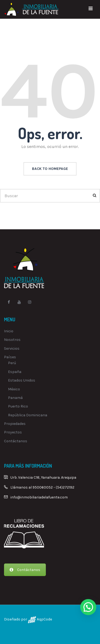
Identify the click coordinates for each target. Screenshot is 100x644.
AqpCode (44, 619)
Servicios (12, 348)
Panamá (15, 398)
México (14, 389)
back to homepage (50, 169)
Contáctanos (16, 441)
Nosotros (12, 340)
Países (10, 357)
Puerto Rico (18, 406)
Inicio (9, 331)
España (15, 372)
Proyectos (13, 432)
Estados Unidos (22, 380)
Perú (12, 363)
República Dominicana (28, 415)
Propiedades (15, 424)
